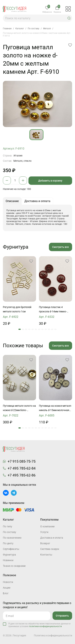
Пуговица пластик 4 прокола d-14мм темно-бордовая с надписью (53, 310)
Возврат (45, 543)
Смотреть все (61, 247)
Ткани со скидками (14, 566)
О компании (47, 526)
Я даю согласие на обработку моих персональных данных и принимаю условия (39, 625)
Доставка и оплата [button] (37, 201)
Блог (6, 593)
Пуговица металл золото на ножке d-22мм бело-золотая (19, 408)
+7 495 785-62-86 (22, 475)
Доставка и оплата (52, 538)
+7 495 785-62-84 (22, 468)
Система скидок (50, 549)
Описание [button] (12, 201)
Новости (8, 582)
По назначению (12, 538)
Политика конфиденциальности (53, 635)
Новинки (8, 560)
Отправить (62, 616)
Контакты (46, 555)
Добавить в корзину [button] (50, 181)
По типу (8, 526)
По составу (10, 532)
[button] (69, 18)
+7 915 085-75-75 (22, 461)
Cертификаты (11, 549)
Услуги (44, 532)
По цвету (8, 543)
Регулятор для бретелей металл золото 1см (17, 309)
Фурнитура (9, 555)
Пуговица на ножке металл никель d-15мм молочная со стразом (55, 408)
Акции (7, 588)
